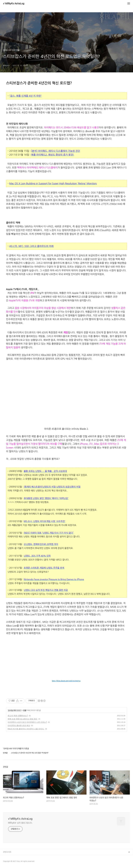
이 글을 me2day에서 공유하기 (56, 675)
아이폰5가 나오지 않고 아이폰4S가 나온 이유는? (27, 722)
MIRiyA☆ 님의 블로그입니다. (20, 823)
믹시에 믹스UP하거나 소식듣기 (70, 667)
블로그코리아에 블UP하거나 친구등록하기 (77, 667)
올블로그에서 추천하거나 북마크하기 (70, 675)
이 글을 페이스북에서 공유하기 (77, 675)
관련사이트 (7, 852)
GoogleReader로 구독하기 (63, 667)
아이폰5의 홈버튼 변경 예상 (19, 726)
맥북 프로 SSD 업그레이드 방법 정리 (22, 719)
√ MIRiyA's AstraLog (14, 4)
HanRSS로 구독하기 (56, 667)
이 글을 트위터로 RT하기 (63, 675)
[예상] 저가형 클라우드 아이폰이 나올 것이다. (26, 729)
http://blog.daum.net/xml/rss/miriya (66, 681)
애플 (25, 710)
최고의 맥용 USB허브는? (18, 716)
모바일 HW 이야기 (15, 710)
